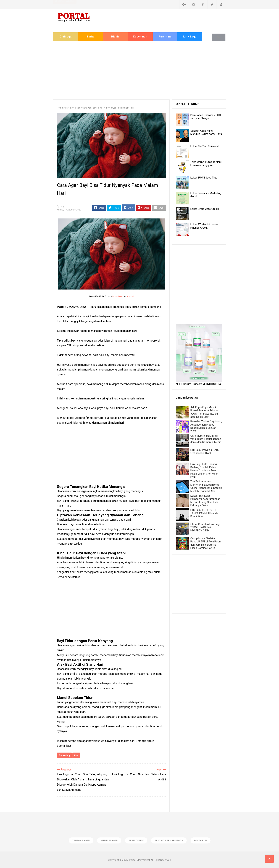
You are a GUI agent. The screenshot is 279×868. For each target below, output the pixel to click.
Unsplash (130, 296)
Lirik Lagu (190, 37)
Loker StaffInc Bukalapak (205, 146)
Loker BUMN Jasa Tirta (204, 178)
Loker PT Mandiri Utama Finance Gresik (204, 226)
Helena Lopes (118, 296)
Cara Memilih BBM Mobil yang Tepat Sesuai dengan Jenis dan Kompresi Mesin (206, 439)
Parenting (165, 37)
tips (76, 755)
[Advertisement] (139, 69)
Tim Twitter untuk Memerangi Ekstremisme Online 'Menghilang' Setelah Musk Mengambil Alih (206, 486)
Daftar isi (201, 840)
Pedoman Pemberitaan (169, 840)
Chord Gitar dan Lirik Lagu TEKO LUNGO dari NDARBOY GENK (205, 527)
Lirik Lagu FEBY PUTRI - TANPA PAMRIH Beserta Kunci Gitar (204, 513)
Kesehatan (140, 37)
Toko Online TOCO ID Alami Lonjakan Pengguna (206, 164)
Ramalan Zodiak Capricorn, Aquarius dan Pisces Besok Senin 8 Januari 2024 (206, 426)
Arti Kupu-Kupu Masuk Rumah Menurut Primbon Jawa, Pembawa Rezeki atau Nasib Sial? (205, 412)
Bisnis (115, 37)
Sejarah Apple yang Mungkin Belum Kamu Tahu (206, 132)
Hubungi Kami (109, 840)
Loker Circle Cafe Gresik (205, 209)
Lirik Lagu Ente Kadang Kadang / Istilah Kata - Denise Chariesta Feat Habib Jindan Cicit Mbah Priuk (204, 470)
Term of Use (136, 840)
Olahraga (66, 37)
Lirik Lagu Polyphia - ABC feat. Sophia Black (205, 451)
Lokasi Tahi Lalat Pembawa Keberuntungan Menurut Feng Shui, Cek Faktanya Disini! (205, 501)
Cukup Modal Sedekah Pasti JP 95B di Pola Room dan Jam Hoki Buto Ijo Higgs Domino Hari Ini (206, 543)
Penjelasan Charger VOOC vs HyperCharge (206, 117)
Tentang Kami (80, 840)
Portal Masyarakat (140, 859)
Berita (90, 37)
